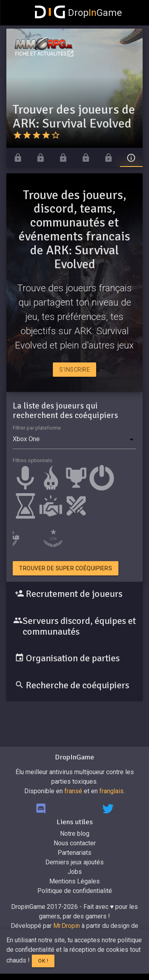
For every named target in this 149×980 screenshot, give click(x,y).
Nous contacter (75, 843)
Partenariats (74, 853)
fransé (73, 791)
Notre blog (75, 834)
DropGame (79, 13)
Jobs (75, 872)
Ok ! (43, 961)
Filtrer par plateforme (37, 428)
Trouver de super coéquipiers (66, 568)
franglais (111, 791)
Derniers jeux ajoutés (74, 862)
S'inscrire (74, 370)
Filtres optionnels (33, 460)
